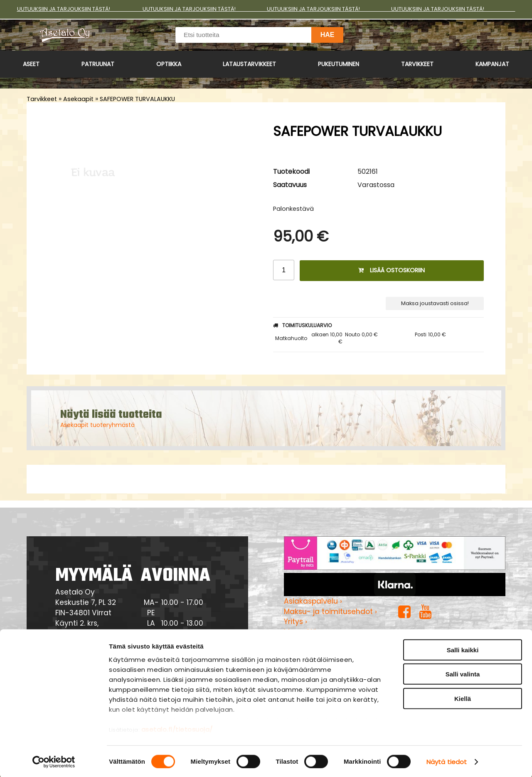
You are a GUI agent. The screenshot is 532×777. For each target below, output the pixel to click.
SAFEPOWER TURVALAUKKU (137, 99)
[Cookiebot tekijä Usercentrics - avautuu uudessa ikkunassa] (54, 761)
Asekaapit (78, 99)
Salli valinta (463, 673)
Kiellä (463, 697)
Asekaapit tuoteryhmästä (97, 425)
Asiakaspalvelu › (313, 601)
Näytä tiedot (447, 761)
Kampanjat (492, 64)
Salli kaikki (463, 649)
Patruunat (98, 64)
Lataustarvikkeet (249, 64)
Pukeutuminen (339, 64)
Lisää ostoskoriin (392, 270)
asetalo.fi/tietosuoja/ (177, 728)
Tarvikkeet (417, 64)
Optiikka (169, 64)
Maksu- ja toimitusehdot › (330, 612)
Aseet (31, 64)
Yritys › (296, 622)
